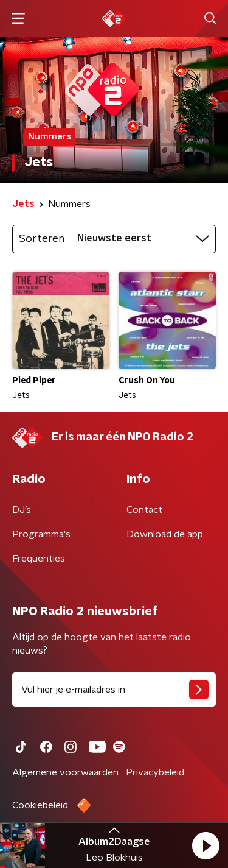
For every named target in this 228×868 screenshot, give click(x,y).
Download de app (165, 534)
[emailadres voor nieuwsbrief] (114, 690)
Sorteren (42, 239)
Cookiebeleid (40, 805)
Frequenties (39, 559)
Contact (144, 510)
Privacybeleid (155, 772)
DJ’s (22, 510)
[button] (206, 845)
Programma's (41, 534)
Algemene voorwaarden (65, 772)
